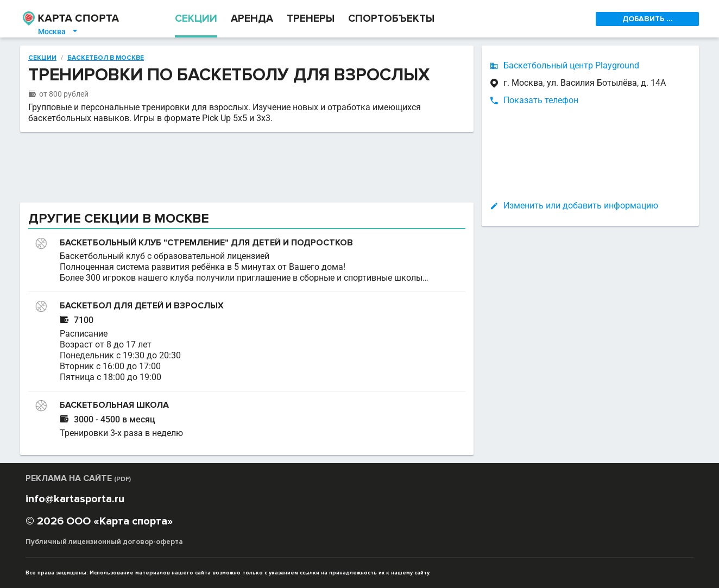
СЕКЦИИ (196, 19)
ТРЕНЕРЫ (311, 19)
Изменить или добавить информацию (581, 206)
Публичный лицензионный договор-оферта (104, 542)
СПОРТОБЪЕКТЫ (391, 19)
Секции (42, 58)
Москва (58, 31)
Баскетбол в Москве (106, 58)
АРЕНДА (252, 19)
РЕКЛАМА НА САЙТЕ (78, 478)
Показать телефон (541, 100)
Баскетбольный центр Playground (571, 65)
